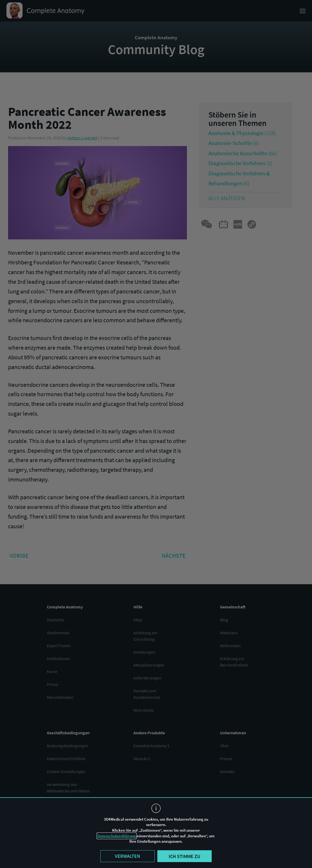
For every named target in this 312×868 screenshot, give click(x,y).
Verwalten (127, 856)
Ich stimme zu (185, 856)
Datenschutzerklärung (117, 836)
